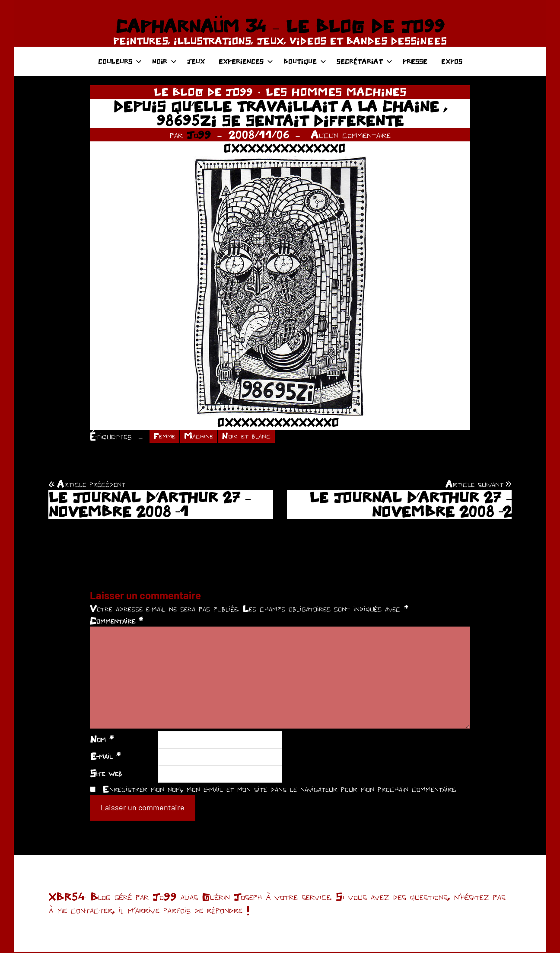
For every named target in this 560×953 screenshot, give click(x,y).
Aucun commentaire (351, 134)
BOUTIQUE (305, 61)
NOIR (164, 61)
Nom (102, 740)
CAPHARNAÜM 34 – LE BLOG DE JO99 (280, 26)
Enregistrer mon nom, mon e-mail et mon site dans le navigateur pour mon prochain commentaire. (280, 790)
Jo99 (199, 134)
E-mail (105, 758)
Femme (166, 437)
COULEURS (120, 61)
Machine (204, 437)
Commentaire (116, 622)
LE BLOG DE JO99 (203, 92)
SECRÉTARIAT (364, 61)
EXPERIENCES (246, 61)
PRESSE (415, 61)
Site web (106, 774)
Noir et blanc (257, 437)
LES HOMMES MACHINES (336, 92)
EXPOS (452, 61)
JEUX (196, 61)
